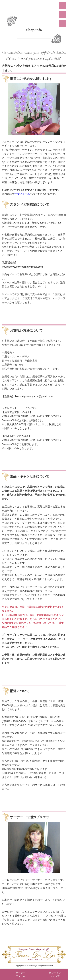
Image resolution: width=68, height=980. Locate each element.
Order (63, 15)
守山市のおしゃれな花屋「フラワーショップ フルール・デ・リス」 (34, 7)
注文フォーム (22, 194)
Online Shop (63, 24)
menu (63, 5)
